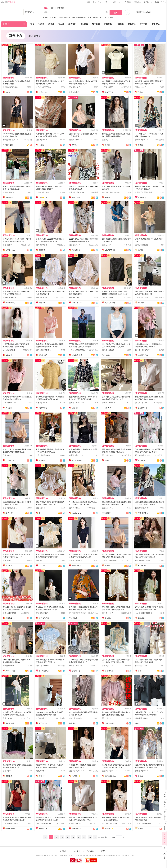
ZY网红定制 (109, 723)
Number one (76, 513)
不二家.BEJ (106, 408)
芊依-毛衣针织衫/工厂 (143, 513)
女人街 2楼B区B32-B (77, 403)
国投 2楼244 (7, 245)
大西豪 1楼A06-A (108, 403)
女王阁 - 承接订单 (11, 250)
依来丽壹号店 (11, 303)
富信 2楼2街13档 (142, 245)
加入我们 (90, 851)
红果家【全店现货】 (110, 460)
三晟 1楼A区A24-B (43, 455)
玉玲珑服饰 (106, 513)
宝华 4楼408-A (41, 403)
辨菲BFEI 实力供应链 (11, 671)
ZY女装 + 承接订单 (11, 460)
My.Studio (9, 197)
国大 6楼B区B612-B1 (11, 823)
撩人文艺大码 (110, 303)
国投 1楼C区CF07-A (143, 350)
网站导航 (148, 2)
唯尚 (137, 723)
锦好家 (140, 250)
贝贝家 (140, 92)
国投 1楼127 (7, 718)
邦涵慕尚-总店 (77, 355)
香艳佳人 (42, 303)
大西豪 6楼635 (41, 771)
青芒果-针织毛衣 (77, 566)
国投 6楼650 (7, 560)
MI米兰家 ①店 (77, 303)
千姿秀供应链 (77, 460)
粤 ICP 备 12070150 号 (69, 855)
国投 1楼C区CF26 (142, 508)
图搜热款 (108, 24)
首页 (88, 2)
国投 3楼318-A (8, 771)
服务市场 (156, 24)
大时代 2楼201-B (9, 350)
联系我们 (104, 851)
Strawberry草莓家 (143, 197)
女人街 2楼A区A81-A (110, 560)
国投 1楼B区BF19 (9, 613)
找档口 (41, 24)
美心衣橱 (9, 408)
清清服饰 (42, 460)
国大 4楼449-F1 (141, 666)
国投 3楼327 (41, 560)
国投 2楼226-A (108, 455)
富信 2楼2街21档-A (76, 718)
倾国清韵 (75, 408)
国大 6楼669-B (41, 245)
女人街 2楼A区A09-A (11, 87)
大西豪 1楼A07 (8, 192)
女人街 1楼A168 (141, 403)
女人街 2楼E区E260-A (77, 350)
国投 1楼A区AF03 (43, 666)
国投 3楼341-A (41, 298)
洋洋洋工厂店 (143, 355)
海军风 (45, 17)
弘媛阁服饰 (106, 355)
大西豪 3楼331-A (142, 298)
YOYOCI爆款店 (143, 566)
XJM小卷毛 (10, 513)
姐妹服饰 (9, 355)
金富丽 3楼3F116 (9, 298)
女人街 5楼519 (8, 666)
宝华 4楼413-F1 (75, 87)
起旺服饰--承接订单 (143, 408)
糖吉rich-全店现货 (106, 17)
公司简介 (63, 851)
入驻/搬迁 (139, 12)
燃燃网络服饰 (11, 829)
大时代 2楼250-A (142, 140)
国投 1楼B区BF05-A (143, 560)
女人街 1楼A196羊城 (44, 87)
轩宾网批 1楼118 (75, 298)
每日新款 (84, 24)
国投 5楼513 (7, 455)
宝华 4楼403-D (141, 87)
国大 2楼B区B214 (9, 403)
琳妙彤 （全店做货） (143, 460)
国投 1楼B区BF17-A (43, 350)
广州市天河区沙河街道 (144, 192)
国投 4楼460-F (108, 613)
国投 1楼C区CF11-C (110, 771)
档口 (52, 8)
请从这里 (8, 2)
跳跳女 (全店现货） (110, 776)
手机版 (128, 2)
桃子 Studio (43, 723)
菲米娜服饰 (76, 250)
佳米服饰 (9, 776)
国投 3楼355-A (41, 140)
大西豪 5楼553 (108, 87)
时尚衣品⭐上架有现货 (77, 776)
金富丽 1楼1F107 (75, 560)
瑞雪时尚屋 (109, 671)
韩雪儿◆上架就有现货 (11, 618)
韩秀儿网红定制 (77, 197)
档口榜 (51, 24)
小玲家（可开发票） (77, 671)
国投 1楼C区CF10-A (77, 771)
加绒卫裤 (53, 17)
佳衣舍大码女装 (64, 17)
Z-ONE (74, 145)
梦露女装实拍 (74, 92)
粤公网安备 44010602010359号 (91, 855)
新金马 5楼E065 (108, 350)
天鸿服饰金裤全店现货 (75, 618)
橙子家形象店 (44, 671)
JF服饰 (107, 197)
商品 (46, 8)
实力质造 (96, 24)
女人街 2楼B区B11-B (11, 140)
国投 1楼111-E (108, 666)
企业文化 (77, 851)
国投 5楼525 (107, 245)
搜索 (116, 13)
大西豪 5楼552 (41, 718)
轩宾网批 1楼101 (142, 718)
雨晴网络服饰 (8, 145)
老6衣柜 (141, 303)
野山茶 (140, 776)
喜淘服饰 (108, 618)
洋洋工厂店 (109, 92)
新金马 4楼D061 (108, 298)
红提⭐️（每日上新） (44, 197)
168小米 (42, 566)
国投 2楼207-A (74, 245)
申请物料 (148, 12)
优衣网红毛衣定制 (11, 723)
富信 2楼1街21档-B (10, 508)
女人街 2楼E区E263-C (144, 613)
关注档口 (144, 24)
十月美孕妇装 (93, 17)
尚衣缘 (8, 92)
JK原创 (41, 145)
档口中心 (117, 2)
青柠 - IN (42, 776)
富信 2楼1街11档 (42, 613)
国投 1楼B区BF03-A (143, 455)
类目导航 (6, 24)
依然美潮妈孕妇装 (79, 17)
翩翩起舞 (141, 618)
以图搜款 (61, 8)
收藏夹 (107, 2)
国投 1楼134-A (108, 140)
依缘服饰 (42, 250)
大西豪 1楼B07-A (42, 192)
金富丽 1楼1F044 (75, 666)
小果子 (140, 671)
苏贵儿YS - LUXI (75, 723)
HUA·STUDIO (44, 618)
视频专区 (132, 24)
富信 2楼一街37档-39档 (111, 192)
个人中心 (97, 2)
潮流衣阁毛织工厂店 (44, 355)
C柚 (40, 513)
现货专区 (72, 24)
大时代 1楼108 (74, 508)
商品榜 (61, 24)
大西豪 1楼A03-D (75, 140)
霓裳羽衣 (9, 566)
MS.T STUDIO (110, 250)
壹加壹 (107, 566)
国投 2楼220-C (108, 508)
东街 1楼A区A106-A (76, 192)
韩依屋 (140, 145)
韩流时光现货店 (44, 408)
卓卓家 (107, 145)
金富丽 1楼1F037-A (76, 455)
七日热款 (120, 24)
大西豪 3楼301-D (142, 771)
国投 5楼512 (107, 718)
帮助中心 (138, 2)
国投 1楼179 (41, 508)
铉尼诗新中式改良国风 (44, 92)
